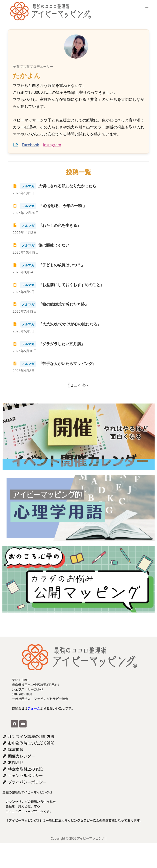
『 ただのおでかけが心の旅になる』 (57, 324)
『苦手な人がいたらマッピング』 (54, 363)
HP (15, 145)
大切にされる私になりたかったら (54, 186)
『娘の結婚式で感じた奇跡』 (51, 304)
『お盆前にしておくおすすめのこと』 (58, 285)
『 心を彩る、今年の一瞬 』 (50, 206)
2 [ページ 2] (72, 385)
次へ (85, 385)
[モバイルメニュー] (145, 9)
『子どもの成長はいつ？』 (49, 265)
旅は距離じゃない (41, 245)
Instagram (52, 145)
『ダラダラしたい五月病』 (49, 344)
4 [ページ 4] (79, 385)
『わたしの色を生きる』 (47, 225)
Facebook (30, 145)
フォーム (34, 709)
